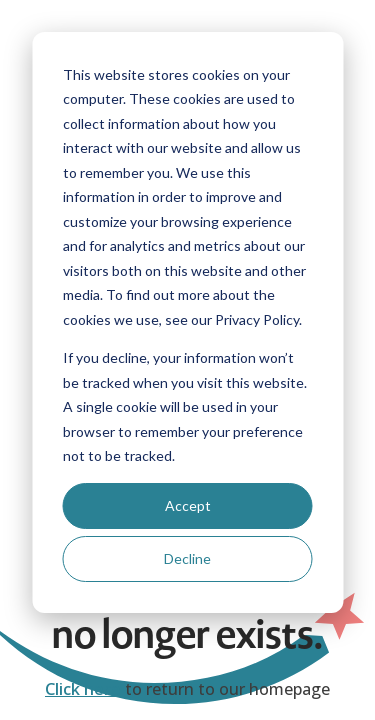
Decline (187, 558)
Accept (188, 505)
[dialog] (187, 322)
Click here (83, 689)
